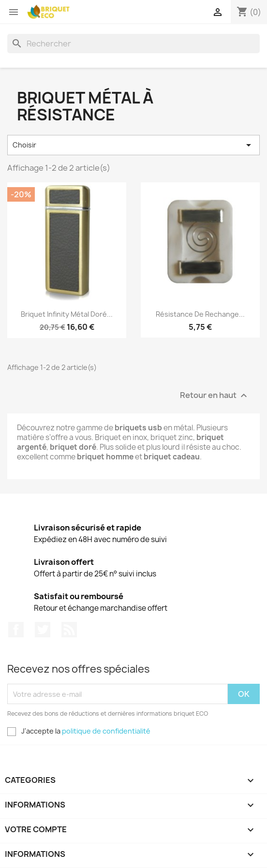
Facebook (16, 630)
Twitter (43, 630)
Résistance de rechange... (200, 314)
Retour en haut (215, 395)
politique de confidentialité (106, 731)
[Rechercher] (133, 44)
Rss (69, 630)
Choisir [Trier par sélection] (133, 145)
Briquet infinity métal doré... (67, 314)
